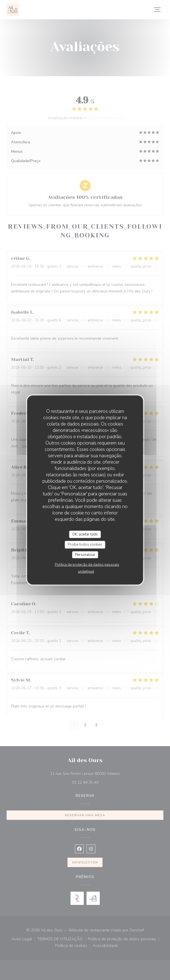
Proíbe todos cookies (85, 545)
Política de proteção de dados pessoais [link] (87, 565)
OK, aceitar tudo (85, 534)
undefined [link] (86, 572)
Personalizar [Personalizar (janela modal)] (85, 554)
